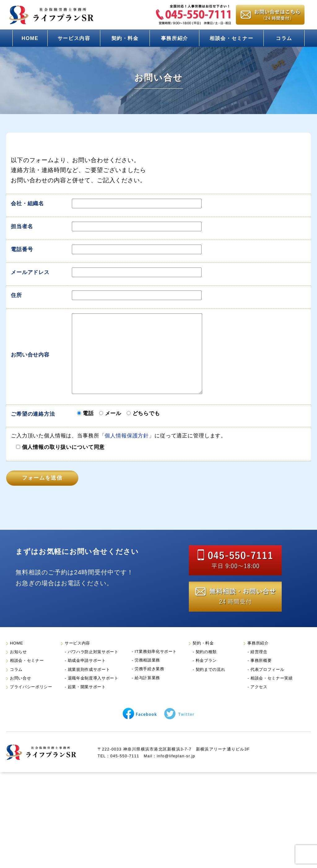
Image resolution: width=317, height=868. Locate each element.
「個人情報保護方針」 (127, 436)
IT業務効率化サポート (156, 651)
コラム (284, 38)
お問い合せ (20, 678)
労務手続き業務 (150, 669)
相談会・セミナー (231, 38)
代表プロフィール (267, 669)
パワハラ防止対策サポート (93, 652)
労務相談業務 (147, 660)
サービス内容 (74, 38)
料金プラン (206, 660)
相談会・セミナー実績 (272, 678)
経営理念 (259, 652)
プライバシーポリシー (31, 687)
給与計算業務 (147, 678)
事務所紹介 (175, 38)
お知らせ (18, 652)
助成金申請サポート (87, 660)
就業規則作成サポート (89, 669)
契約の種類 (206, 652)
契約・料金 (125, 38)
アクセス (259, 687)
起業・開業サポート (87, 687)
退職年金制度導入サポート (93, 678)
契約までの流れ (211, 669)
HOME (30, 38)
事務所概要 (261, 660)
